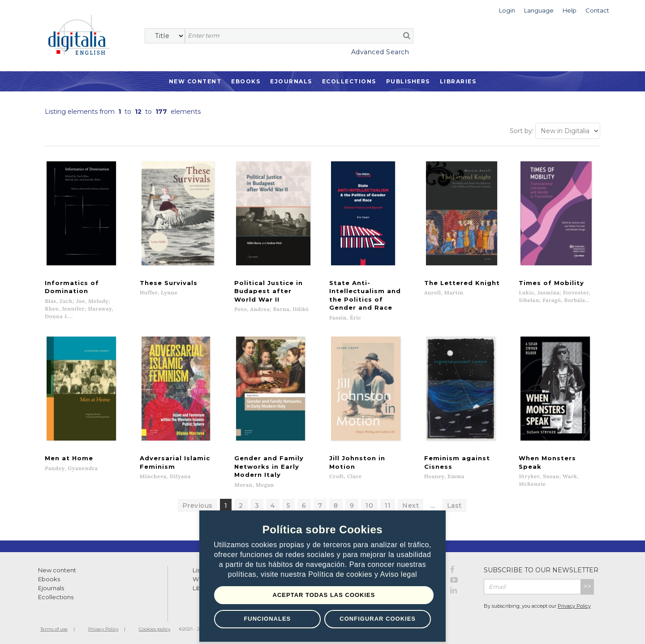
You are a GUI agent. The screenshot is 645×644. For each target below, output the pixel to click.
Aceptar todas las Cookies (324, 595)
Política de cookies (341, 574)
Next (411, 504)
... (433, 504)
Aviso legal (399, 574)
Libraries (458, 81)
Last (454, 504)
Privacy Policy (574, 604)
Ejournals (291, 81)
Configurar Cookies (378, 619)
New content (57, 568)
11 (388, 504)
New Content (195, 81)
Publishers (408, 81)
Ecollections (349, 81)
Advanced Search (380, 52)
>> (587, 585)
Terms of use (54, 627)
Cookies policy (155, 627)
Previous (198, 504)
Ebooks (246, 81)
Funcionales (267, 619)
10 (369, 504)
